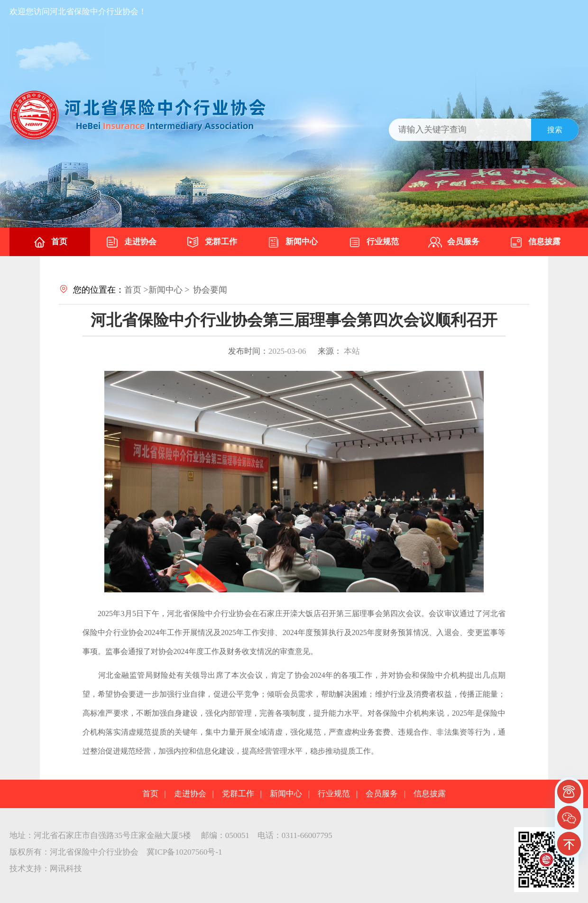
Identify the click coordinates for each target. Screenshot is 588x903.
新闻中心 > (169, 290)
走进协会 (131, 242)
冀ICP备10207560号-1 (184, 852)
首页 (50, 242)
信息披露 (535, 242)
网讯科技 (66, 869)
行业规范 (373, 242)
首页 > (136, 290)
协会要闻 (210, 290)
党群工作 (211, 242)
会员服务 (454, 242)
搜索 (555, 130)
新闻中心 (292, 242)
